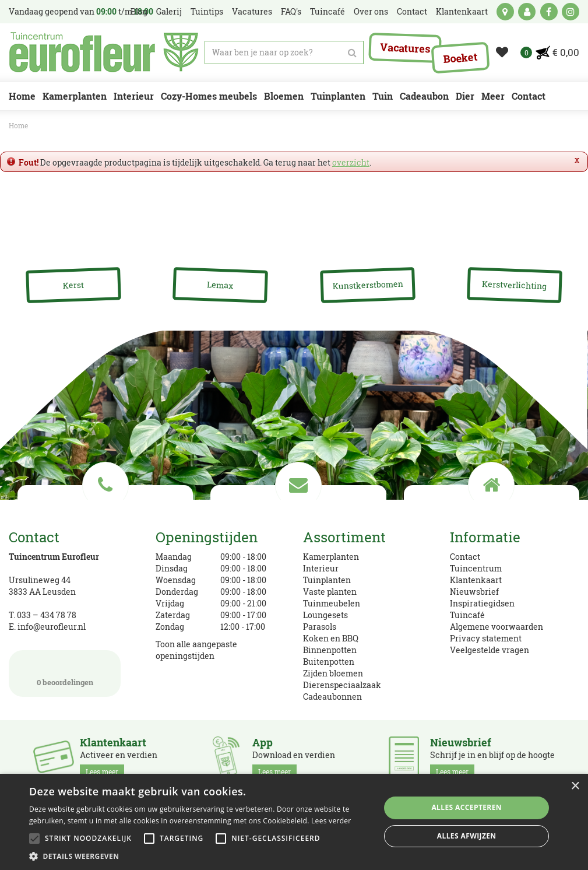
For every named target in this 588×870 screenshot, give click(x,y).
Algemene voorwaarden (497, 627)
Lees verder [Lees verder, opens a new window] (331, 821)
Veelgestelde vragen (490, 650)
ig (571, 12)
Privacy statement (486, 638)
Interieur (321, 568)
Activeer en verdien (119, 757)
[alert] (294, 822)
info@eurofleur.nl (52, 627)
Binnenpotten (330, 650)
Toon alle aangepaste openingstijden (196, 650)
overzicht (351, 162)
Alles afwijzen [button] (467, 836)
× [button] (575, 786)
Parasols (320, 627)
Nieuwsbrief (474, 592)
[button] (199, 856)
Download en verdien (294, 757)
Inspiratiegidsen (482, 603)
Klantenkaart (476, 580)
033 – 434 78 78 (47, 615)
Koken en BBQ (331, 638)
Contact (465, 557)
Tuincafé (467, 615)
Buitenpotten (329, 662)
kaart (505, 12)
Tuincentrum (476, 568)
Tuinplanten (327, 580)
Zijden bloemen (333, 673)
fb (549, 12)
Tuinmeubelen (332, 603)
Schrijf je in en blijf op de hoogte (492, 757)
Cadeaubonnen (332, 697)
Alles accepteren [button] (466, 807)
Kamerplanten (331, 557)
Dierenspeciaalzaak (342, 685)
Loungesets (325, 615)
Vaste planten (330, 592)
